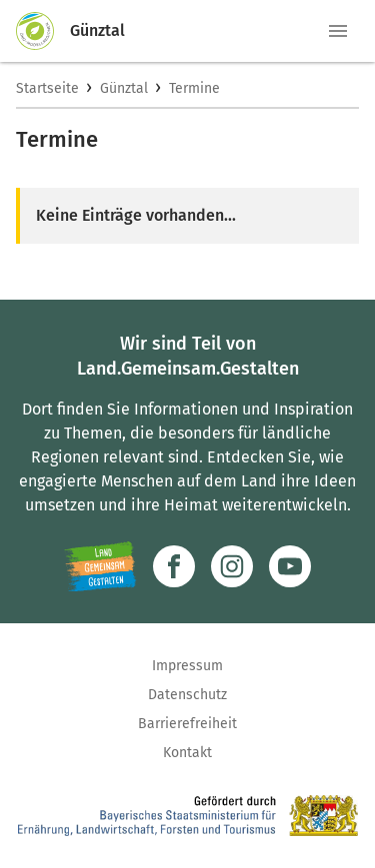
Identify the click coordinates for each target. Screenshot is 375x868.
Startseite (47, 88)
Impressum (187, 666)
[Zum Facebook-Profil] (174, 566)
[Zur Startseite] (43, 31)
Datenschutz (187, 695)
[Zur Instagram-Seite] (232, 566)
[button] (338, 31)
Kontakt (187, 753)
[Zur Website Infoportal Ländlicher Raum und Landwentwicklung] (100, 566)
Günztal (124, 88)
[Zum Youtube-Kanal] (290, 566)
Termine (194, 88)
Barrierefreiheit (187, 724)
